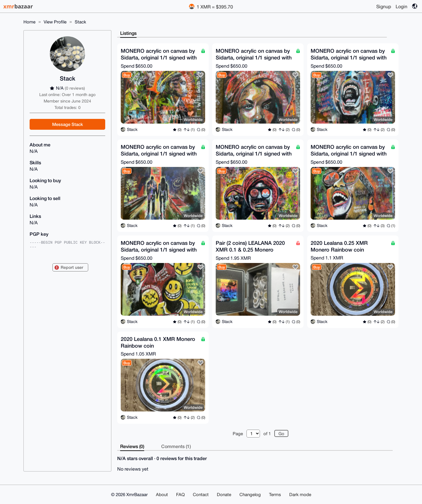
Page (238, 434)
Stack (80, 22)
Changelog (250, 494)
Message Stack (68, 124)
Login (401, 6)
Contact (201, 494)
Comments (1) (176, 446)
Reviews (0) (132, 446)
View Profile (55, 22)
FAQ (180, 494)
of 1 (267, 434)
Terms (275, 494)
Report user (72, 267)
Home (29, 22)
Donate (224, 494)
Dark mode (300, 494)
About (162, 494)
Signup (384, 6)
